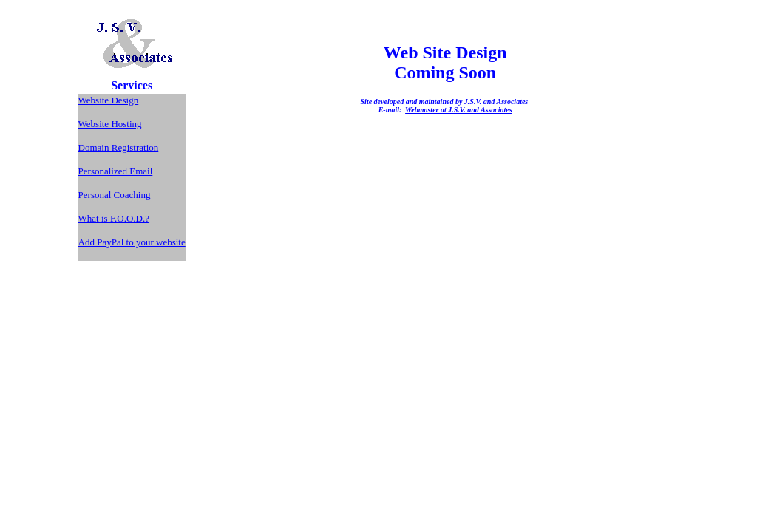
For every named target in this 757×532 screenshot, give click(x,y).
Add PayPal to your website (132, 242)
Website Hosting (110, 124)
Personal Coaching (115, 195)
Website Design (109, 100)
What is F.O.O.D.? (114, 218)
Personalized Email (116, 171)
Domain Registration (119, 147)
